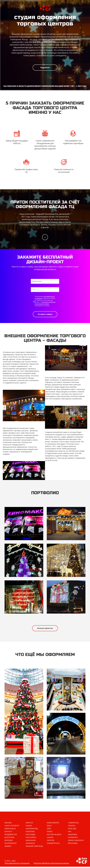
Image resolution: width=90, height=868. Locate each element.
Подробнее (45, 68)
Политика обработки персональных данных (51, 864)
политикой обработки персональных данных (45, 303)
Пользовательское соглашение (17, 864)
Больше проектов (45, 628)
